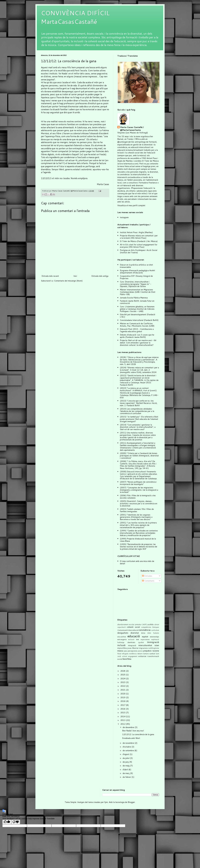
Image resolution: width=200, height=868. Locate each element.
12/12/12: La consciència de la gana (138, 734)
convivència (145, 630)
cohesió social (133, 627)
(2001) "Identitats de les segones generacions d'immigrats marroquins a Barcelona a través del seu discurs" (136, 517)
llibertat (135, 648)
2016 (123, 709)
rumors (146, 654)
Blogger (131, 802)
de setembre (129, 750)
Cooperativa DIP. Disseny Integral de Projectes (136, 277)
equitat (145, 637)
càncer (157, 625)
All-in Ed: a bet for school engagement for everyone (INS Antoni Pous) (139, 246)
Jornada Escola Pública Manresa (134, 298)
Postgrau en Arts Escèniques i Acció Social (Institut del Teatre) (139, 251)
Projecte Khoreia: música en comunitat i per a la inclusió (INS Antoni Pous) (139, 237)
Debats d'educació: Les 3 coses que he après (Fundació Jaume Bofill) (137, 336)
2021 (123, 690)
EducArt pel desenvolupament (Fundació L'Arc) (137, 316)
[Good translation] (7, 822)
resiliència (133, 654)
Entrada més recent (50, 276)
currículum (155, 630)
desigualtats (123, 633)
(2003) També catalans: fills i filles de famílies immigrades (137, 510)
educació (134, 636)
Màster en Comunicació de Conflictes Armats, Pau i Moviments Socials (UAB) (137, 325)
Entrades (147, 576)
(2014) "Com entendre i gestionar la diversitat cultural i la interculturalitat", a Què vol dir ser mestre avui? (138, 427)
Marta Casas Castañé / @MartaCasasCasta (132, 129)
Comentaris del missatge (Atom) (68, 281)
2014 (123, 716)
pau (125, 651)
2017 (123, 705)
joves (129, 648)
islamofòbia (122, 648)
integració (132, 645)
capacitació (122, 627)
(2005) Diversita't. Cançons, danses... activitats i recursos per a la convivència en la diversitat (139, 504)
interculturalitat (145, 645)
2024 (123, 679)
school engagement (130, 656)
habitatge (121, 642)
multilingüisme (154, 648)
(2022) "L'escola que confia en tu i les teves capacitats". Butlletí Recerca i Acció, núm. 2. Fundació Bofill (139, 403)
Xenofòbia (127, 659)
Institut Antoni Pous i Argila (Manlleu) (136, 232)
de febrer (127, 777)
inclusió (121, 645)
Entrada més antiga (100, 276)
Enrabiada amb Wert (131, 738)
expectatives (145, 640)
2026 (123, 671)
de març (126, 773)
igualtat (141, 642)
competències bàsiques (150, 627)
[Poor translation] (16, 822)
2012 (123, 724)
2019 (123, 697)
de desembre (129, 727)
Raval (119, 654)
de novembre (129, 743)
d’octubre (127, 747)
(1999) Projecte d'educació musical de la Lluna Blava (138, 540)
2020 (123, 694)
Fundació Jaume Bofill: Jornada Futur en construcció (137, 302)
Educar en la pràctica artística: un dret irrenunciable (136, 266)
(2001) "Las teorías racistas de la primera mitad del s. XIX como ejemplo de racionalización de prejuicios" (138, 525)
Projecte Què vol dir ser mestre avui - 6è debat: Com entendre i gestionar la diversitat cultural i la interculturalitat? (138, 343)
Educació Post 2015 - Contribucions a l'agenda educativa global (137, 330)
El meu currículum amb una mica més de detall (137, 562)
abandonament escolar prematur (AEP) (132, 625)
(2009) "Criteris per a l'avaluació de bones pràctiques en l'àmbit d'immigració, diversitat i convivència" (139, 456)
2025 (123, 675)
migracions (143, 648)
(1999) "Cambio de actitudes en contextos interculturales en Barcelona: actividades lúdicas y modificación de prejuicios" (139, 533)
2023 (123, 682)
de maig (126, 766)
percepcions (132, 651)
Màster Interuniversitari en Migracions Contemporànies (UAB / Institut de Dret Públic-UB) (138, 292)
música (120, 651)
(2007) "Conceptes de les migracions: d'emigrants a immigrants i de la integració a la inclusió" (139, 490)
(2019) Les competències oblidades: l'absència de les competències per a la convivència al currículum (137, 411)
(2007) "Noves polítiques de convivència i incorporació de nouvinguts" (138, 483)
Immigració (153, 642)
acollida (150, 624)
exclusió (131, 640)
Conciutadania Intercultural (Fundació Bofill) (139, 320)
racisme (156, 651)
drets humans (153, 633)
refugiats (125, 654)
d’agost (126, 754)
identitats (131, 642)
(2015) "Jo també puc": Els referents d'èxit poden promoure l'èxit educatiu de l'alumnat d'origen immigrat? (139, 419)
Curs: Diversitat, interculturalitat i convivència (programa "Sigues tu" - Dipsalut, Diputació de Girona (136, 284)
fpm (106, 802)
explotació (155, 640)
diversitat (135, 633)
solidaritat (142, 656)
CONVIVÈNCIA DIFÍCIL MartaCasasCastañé (75, 17)
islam (157, 645)
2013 (123, 720)
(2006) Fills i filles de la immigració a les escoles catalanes (138, 497)
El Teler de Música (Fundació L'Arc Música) (139, 241)
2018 (123, 701)
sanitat (152, 654)
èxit (138, 639)
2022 (123, 686)
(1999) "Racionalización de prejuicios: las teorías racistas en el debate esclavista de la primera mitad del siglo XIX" (138, 547)
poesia (140, 651)
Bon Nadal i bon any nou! (133, 731)
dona (143, 633)
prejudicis (147, 651)
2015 (123, 713)
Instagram (124, 217)
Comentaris (148, 581)
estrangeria (122, 639)
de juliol (126, 758)
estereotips (154, 637)
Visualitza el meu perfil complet (131, 205)
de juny (126, 762)
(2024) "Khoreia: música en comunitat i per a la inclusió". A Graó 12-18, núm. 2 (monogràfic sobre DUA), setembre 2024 (139, 370)
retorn (140, 654)
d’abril (126, 770)
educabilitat (122, 637)
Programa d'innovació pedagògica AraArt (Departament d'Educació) (137, 272)
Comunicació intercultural (128, 630)
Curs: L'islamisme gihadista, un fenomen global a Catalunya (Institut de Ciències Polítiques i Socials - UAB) (137, 309)
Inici (75, 276)
